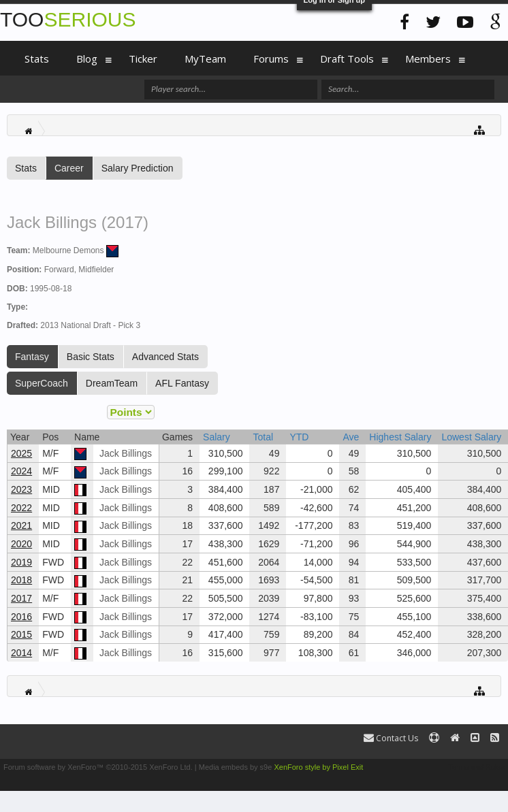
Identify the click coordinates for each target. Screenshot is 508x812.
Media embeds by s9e (236, 767)
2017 (21, 598)
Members (428, 59)
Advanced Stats (165, 357)
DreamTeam (112, 383)
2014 (21, 653)
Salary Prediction (138, 168)
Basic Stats (91, 357)
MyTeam (205, 59)
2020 (21, 544)
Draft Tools (347, 59)
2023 (21, 489)
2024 (21, 471)
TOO (68, 19)
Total (263, 437)
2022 (21, 508)
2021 (21, 525)
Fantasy (32, 357)
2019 (21, 562)
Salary (217, 437)
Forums (271, 59)
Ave (351, 437)
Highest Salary (400, 437)
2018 (21, 580)
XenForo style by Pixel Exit (318, 767)
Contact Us (391, 738)
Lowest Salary (471, 437)
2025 (21, 453)
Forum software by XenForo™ (98, 767)
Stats (26, 168)
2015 (21, 634)
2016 (21, 617)
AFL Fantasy (182, 383)
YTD (299, 437)
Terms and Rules (476, 767)
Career (69, 168)
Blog (87, 59)
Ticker (143, 59)
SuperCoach (42, 383)
